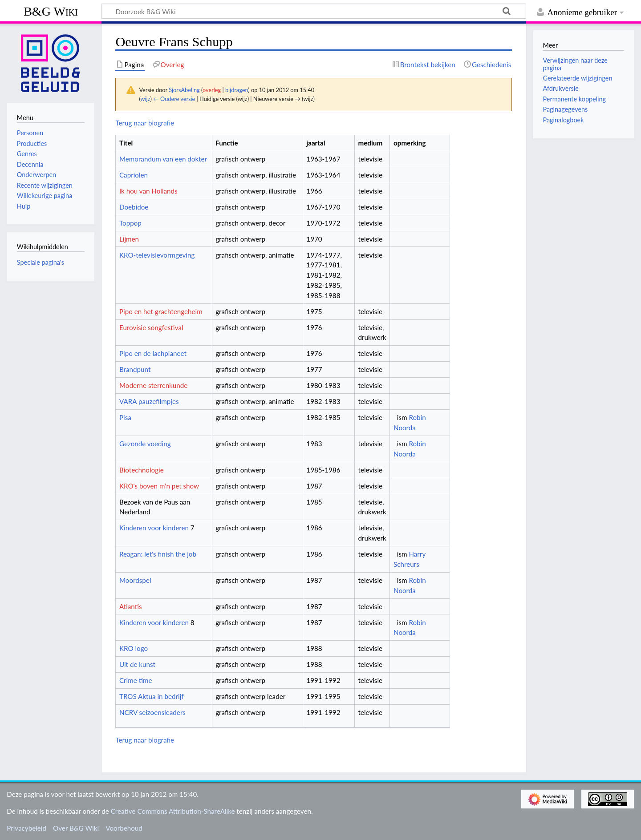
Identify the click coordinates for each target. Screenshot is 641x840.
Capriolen (134, 175)
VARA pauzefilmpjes (149, 401)
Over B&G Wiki (76, 828)
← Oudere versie (174, 99)
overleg (212, 90)
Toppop (130, 223)
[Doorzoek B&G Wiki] (314, 11)
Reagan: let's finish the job (158, 554)
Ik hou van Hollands (148, 191)
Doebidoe (134, 207)
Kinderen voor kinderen (154, 528)
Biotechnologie (142, 470)
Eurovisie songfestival (151, 327)
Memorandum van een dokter (163, 159)
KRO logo (134, 648)
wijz (146, 99)
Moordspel (135, 580)
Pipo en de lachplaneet (153, 353)
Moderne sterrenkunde (153, 385)
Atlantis (131, 606)
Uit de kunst (137, 664)
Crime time (136, 680)
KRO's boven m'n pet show (159, 486)
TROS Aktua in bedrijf (152, 696)
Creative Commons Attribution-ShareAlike (173, 811)
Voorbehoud (124, 828)
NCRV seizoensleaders (152, 712)
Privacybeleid (26, 828)
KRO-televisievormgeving (157, 255)
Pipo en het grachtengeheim (161, 311)
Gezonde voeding (145, 444)
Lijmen (129, 239)
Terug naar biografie (145, 123)
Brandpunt (135, 369)
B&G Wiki (51, 11)
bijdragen (237, 90)
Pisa (125, 417)
